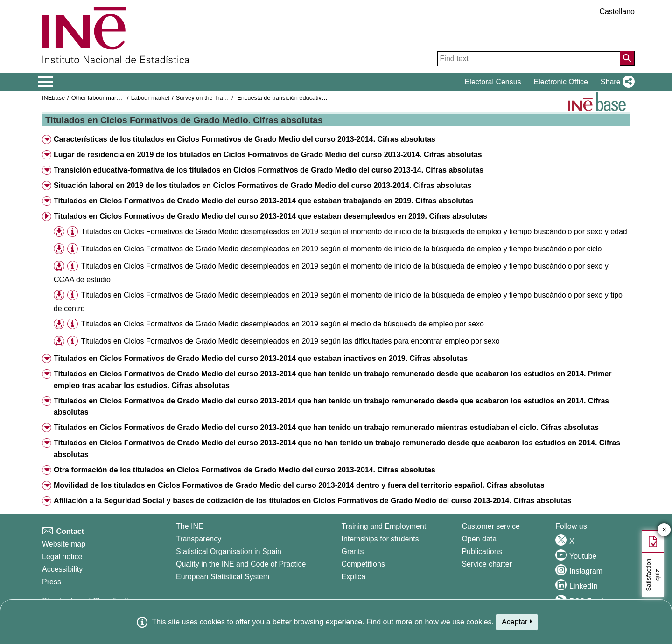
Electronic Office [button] (561, 82)
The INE (190, 526)
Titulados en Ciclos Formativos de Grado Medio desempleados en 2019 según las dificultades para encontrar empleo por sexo (290, 341)
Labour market (150, 98)
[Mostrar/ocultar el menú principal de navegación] (46, 82)
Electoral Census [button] (493, 82)
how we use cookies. (459, 622)
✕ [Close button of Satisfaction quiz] (664, 530)
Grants (353, 551)
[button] (616, 82)
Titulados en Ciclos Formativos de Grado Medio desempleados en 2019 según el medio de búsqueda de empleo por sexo (283, 324)
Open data (479, 539)
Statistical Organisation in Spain (229, 551)
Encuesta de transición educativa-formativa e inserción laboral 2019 (327, 98)
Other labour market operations (113, 98)
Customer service (490, 526)
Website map (64, 544)
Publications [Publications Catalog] (482, 551)
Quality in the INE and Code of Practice (241, 564)
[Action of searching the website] (627, 58)
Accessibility (62, 569)
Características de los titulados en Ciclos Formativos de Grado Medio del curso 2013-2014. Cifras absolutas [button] (245, 139)
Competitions (363, 564)
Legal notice (62, 557)
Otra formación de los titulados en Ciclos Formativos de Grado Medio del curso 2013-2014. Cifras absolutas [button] (245, 470)
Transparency (199, 539)
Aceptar (517, 622)
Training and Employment (384, 526)
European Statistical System (223, 577)
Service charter (487, 564)
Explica (354, 577)
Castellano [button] (617, 11)
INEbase (53, 98)
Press (52, 582)
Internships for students (380, 539)
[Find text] (529, 59)
